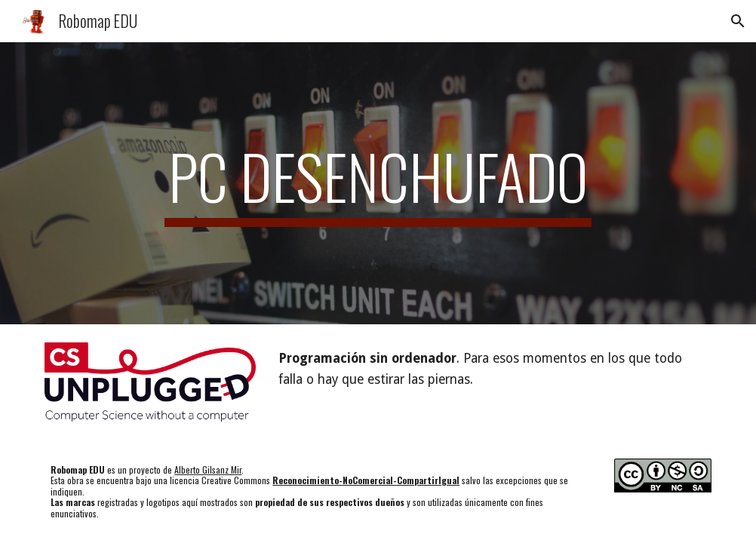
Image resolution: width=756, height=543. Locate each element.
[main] (378, 183)
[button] (738, 21)
